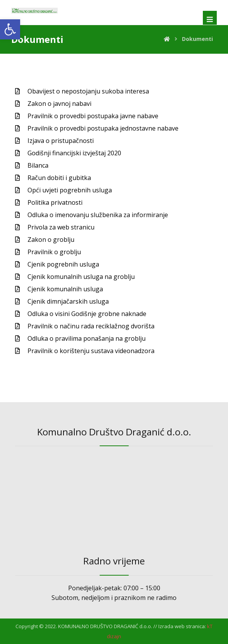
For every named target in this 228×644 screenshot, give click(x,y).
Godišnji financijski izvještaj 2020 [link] (74, 153)
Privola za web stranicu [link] (61, 227)
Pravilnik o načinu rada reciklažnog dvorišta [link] (91, 326)
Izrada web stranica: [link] (182, 626)
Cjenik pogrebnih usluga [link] (63, 264)
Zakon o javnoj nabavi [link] (59, 104)
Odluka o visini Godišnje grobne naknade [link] (87, 314)
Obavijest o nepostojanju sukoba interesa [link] (88, 91)
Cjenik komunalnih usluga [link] (65, 289)
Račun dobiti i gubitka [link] (59, 178)
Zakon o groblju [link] (51, 240)
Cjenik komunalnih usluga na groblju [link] (81, 277)
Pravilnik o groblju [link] (54, 252)
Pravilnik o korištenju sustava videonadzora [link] (91, 351)
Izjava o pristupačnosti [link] (61, 141)
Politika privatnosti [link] (55, 202)
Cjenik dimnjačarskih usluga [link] (68, 301)
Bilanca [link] (38, 165)
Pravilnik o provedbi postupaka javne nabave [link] (93, 116)
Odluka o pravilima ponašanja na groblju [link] (87, 338)
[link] (10, 29)
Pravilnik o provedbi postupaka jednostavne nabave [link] (103, 128)
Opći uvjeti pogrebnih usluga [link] (70, 190)
